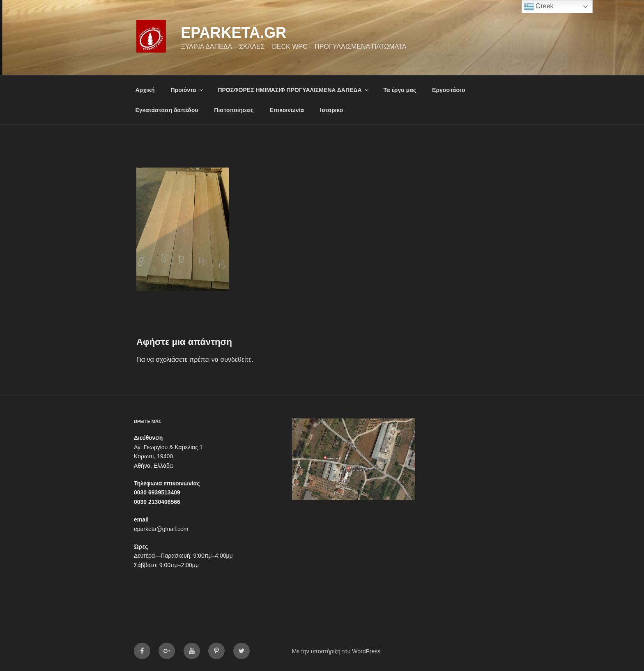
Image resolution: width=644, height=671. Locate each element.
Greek (539, 7)
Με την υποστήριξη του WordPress (336, 651)
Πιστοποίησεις (234, 110)
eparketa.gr (233, 33)
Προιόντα (187, 90)
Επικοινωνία (287, 110)
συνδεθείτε (236, 360)
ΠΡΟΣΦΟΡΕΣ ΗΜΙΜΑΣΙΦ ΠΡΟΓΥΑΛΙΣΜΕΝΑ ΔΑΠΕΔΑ (293, 90)
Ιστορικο (331, 110)
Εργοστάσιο (448, 90)
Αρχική (145, 90)
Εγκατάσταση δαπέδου (167, 110)
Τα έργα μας (400, 90)
